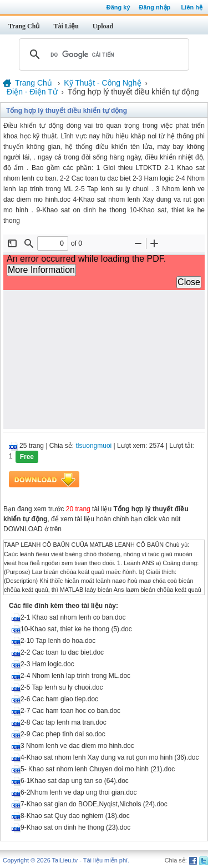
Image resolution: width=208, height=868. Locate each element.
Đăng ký (118, 7)
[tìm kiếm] (102, 54)
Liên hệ (192, 7)
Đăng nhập (155, 7)
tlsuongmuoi (94, 446)
